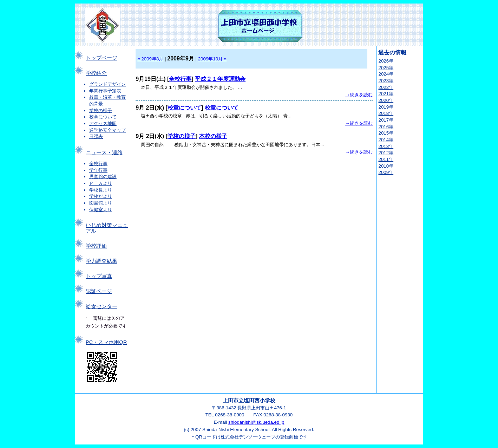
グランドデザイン (107, 84)
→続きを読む (359, 95)
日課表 (96, 137)
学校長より (101, 190)
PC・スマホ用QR (106, 342)
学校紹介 (96, 73)
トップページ (101, 58)
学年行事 (98, 170)
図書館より (101, 203)
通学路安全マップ (107, 130)
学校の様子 (101, 111)
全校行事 (98, 164)
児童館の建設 (103, 177)
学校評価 (96, 246)
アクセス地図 (103, 124)
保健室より (101, 210)
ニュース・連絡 (104, 152)
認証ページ (99, 291)
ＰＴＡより (101, 183)
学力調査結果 (101, 261)
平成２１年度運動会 (220, 79)
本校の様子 (213, 136)
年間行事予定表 (105, 91)
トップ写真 (99, 276)
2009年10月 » (212, 59)
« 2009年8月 (150, 59)
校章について (103, 117)
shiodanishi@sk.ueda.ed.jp (256, 422)
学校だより (101, 196)
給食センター (101, 306)
